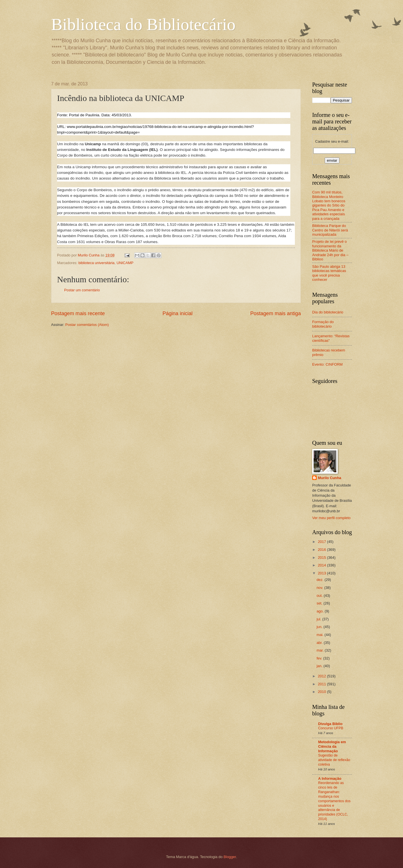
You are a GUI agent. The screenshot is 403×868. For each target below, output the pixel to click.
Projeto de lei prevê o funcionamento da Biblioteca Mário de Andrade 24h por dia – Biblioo (330, 250)
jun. (320, 627)
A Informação (330, 779)
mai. (320, 635)
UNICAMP (125, 263)
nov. (320, 588)
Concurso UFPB (331, 728)
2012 (322, 676)
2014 (322, 565)
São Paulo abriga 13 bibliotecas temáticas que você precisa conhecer (329, 273)
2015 (322, 558)
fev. (320, 658)
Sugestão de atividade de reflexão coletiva (334, 760)
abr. (320, 643)
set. (320, 603)
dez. (320, 580)
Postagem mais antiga (276, 313)
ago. (321, 611)
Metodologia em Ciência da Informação (332, 746)
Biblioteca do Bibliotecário (143, 24)
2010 (322, 692)
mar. (321, 650)
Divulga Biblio (330, 724)
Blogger (230, 857)
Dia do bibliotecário (328, 312)
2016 (322, 550)
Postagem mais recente (78, 313)
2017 (322, 542)
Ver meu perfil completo (331, 518)
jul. (319, 619)
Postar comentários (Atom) (87, 325)
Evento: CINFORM (327, 364)
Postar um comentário (82, 290)
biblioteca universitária (96, 263)
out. (320, 596)
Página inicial (177, 313)
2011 (322, 684)
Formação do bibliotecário (323, 324)
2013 (322, 573)
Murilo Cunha (329, 478)
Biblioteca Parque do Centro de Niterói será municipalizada (330, 230)
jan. (320, 666)
